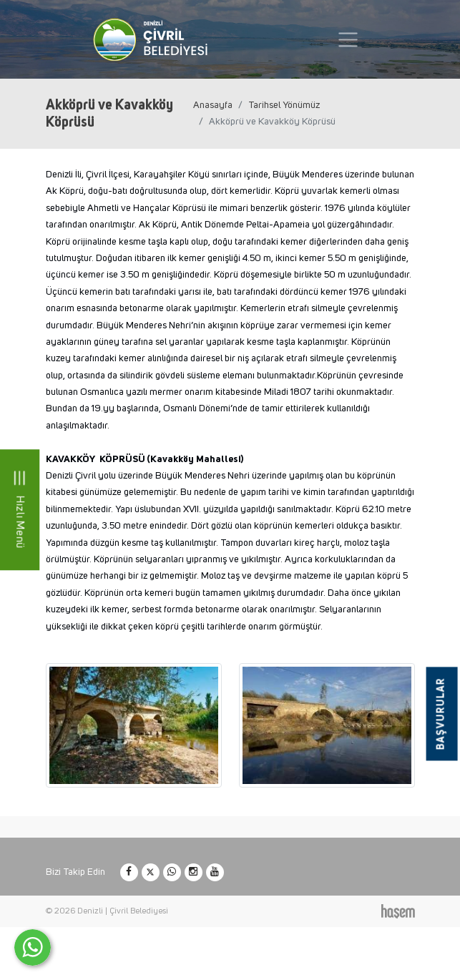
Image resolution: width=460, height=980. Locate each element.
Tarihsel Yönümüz (284, 105)
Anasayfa (213, 105)
